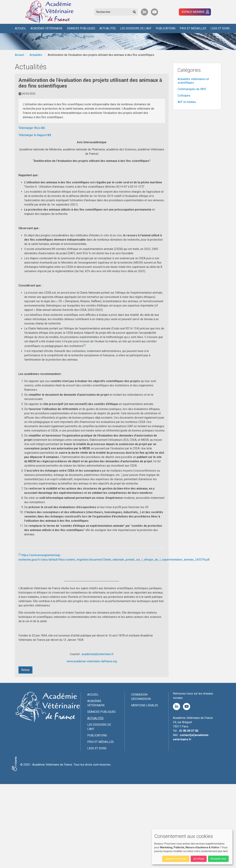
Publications (166, 28)
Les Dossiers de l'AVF (136, 28)
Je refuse (199, 859)
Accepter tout (218, 859)
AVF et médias (187, 102)
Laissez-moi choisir (176, 859)
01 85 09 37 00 (189, 731)
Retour (25, 670)
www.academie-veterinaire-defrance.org (92, 661)
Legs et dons (220, 28)
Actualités (108, 28)
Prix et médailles (193, 28)
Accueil (21, 28)
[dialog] (192, 847)
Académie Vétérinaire (47, 28)
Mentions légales (145, 705)
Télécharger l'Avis (32, 128)
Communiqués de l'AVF (192, 89)
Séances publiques (81, 28)
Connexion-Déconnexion (141, 697)
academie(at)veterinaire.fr (98, 654)
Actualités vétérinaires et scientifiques (193, 81)
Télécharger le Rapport (35, 135)
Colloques (184, 96)
